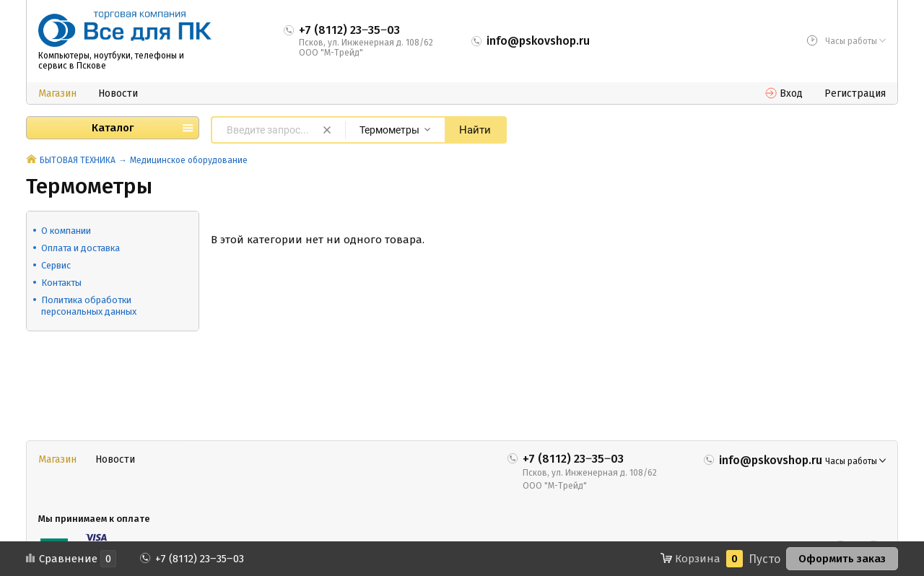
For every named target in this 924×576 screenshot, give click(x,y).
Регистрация (855, 93)
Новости (118, 93)
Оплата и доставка (80, 248)
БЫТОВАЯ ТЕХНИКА (78, 160)
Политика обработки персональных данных (89, 306)
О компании (66, 231)
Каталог (113, 128)
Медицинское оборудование (189, 160)
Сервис (56, 265)
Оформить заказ (842, 559)
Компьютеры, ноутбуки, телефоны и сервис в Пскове (111, 61)
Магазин (57, 93)
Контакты (61, 283)
